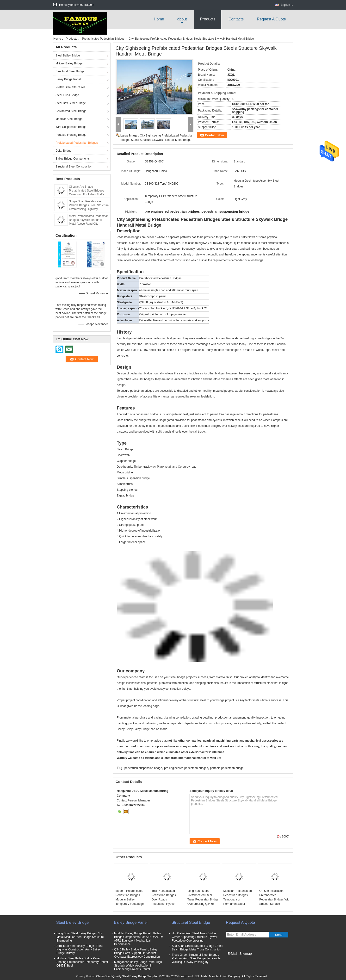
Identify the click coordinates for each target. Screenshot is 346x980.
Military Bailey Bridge (69, 63)
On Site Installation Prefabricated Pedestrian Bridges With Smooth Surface (275, 897)
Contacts (236, 19)
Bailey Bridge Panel (68, 79)
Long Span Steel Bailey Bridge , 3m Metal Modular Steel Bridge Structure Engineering (80, 937)
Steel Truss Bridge (67, 95)
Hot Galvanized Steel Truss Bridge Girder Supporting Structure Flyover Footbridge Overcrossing (195, 937)
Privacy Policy (85, 976)
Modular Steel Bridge (69, 119)
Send (279, 935)
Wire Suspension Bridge (71, 127)
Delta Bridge (63, 151)
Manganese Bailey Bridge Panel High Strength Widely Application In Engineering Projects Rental (138, 966)
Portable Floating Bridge (71, 135)
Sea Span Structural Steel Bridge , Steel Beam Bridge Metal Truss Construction (197, 948)
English (287, 5)
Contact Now (214, 135)
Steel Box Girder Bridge (71, 103)
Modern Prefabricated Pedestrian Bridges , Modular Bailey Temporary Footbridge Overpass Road (130, 899)
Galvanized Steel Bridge (71, 111)
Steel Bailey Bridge (68, 56)
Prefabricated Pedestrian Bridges (103, 39)
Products (208, 19)
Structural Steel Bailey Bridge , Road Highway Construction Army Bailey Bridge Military (80, 949)
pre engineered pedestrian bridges (186, 768)
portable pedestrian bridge (227, 768)
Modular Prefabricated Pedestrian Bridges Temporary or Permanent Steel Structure (238, 899)
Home (159, 19)
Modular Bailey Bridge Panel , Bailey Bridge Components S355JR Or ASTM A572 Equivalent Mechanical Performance (139, 939)
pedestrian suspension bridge (143, 768)
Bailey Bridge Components (73, 159)
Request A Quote (271, 19)
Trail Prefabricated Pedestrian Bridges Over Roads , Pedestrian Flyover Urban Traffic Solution (165, 899)
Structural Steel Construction (74, 167)
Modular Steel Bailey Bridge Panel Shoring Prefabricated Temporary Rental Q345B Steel (82, 962)
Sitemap (245, 954)
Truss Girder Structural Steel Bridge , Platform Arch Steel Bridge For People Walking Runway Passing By (196, 958)
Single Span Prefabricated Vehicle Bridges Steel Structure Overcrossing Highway (89, 205)
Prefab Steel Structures (70, 87)
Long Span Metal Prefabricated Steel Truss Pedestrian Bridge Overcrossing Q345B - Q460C (203, 899)
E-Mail (232, 954)
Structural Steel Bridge (70, 71)
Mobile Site (234, 960)
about (182, 19)
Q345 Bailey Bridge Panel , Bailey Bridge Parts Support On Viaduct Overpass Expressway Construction (137, 953)
